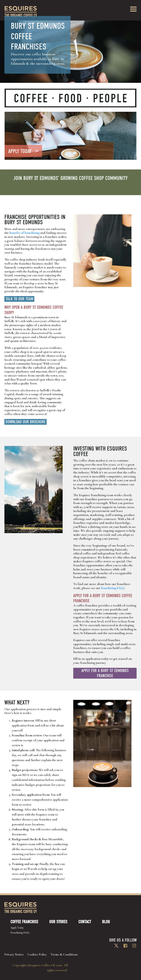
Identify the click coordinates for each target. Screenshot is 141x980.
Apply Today (17, 928)
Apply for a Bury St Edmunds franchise (105, 673)
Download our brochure (26, 422)
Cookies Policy (37, 954)
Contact (85, 922)
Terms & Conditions (64, 954)
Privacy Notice (14, 954)
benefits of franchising (24, 233)
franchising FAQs (113, 588)
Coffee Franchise (24, 922)
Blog (106, 922)
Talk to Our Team (19, 299)
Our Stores (58, 922)
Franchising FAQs (20, 933)
